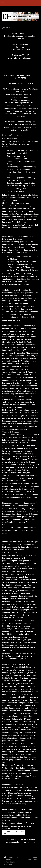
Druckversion (11, 857)
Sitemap (7, 860)
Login (35, 857)
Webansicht (32, 860)
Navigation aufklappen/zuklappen (20, 3)
